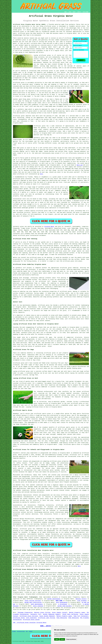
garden (85, 119)
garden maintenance (54, 599)
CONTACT (79, 12)
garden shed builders (65, 606)
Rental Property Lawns (77, 612)
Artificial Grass (19, 618)
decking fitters (81, 599)
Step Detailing (62, 618)
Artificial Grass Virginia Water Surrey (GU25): (30, 24)
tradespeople (38, 599)
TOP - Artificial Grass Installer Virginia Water (30, 623)
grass (33, 489)
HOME (66, 12)
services (21, 385)
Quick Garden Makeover (47, 616)
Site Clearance (31, 618)
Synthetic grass (18, 227)
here (41, 174)
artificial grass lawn (44, 211)
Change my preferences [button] (71, 639)
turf (40, 285)
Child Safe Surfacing (70, 614)
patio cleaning (38, 606)
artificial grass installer (28, 163)
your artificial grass (73, 319)
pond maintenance (37, 604)
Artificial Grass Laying (31, 620)
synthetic (41, 187)
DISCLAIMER (86, 12)
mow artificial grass (44, 91)
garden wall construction (33, 602)
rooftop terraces (63, 129)
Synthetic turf (46, 524)
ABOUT (74, 12)
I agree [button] (57, 639)
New (27, 631)
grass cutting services (33, 601)
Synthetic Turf (36, 614)
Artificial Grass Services (29, 616)
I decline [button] (62, 639)
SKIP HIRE (59, 601)
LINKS (70, 12)
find (18, 554)
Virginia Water (49, 227)
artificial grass (50, 26)
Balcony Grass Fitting (42, 612)
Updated (31, 631)
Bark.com (80, 165)
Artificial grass (37, 477)
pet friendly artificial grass (65, 578)
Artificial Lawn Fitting (46, 618)
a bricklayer (63, 604)
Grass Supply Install (60, 612)
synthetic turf (21, 268)
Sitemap (14, 631)
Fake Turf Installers (81, 616)
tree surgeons (82, 601)
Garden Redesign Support (52, 614)
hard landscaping (62, 602)
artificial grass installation (28, 235)
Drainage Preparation (25, 612)
